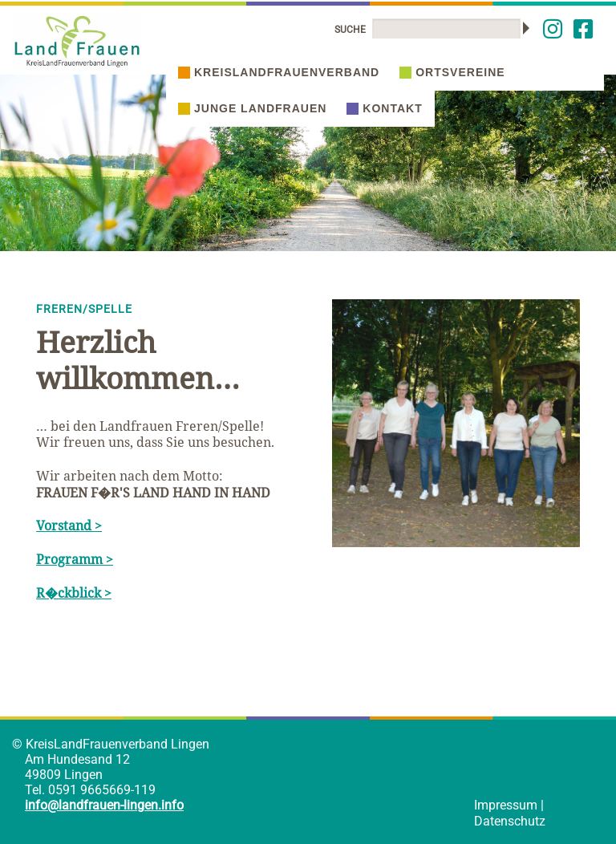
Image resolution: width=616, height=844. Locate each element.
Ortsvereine (452, 72)
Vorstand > (69, 525)
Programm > (75, 559)
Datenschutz (510, 821)
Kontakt (384, 108)
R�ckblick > (74, 593)
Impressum (506, 805)
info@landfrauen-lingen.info (104, 805)
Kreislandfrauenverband (279, 72)
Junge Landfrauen (252, 108)
